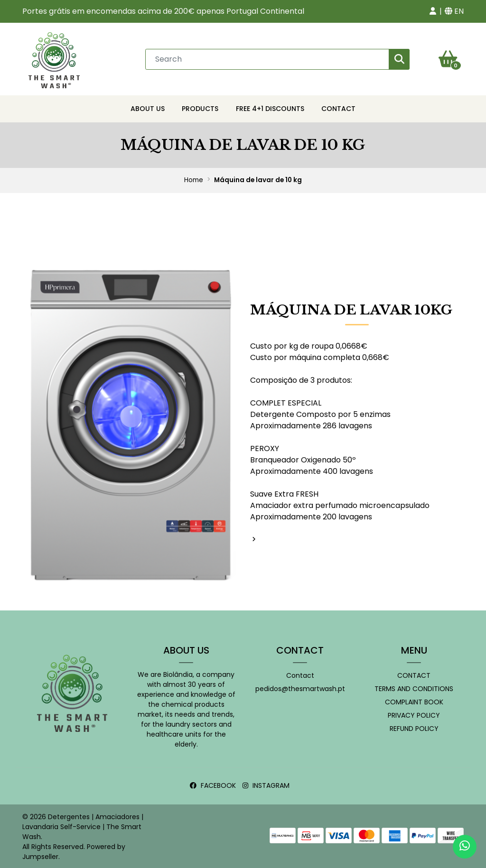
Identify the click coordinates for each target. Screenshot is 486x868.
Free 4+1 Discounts (270, 107)
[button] (433, 11)
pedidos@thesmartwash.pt (300, 687)
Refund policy (414, 727)
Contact (338, 107)
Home (194, 179)
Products (200, 107)
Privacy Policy (414, 714)
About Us (148, 107)
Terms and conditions (414, 687)
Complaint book (414, 701)
